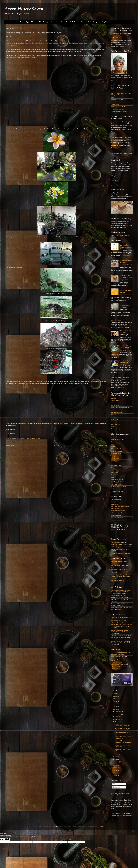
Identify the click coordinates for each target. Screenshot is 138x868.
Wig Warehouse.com (117, 491)
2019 (115, 765)
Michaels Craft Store (117, 449)
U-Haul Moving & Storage (119, 487)
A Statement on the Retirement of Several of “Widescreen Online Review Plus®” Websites (121, 377)
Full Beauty (115, 419)
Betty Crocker (115, 502)
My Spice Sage (44, 22)
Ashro (7, 22)
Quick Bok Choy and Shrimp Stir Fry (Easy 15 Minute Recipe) (121, 570)
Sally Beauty (74, 22)
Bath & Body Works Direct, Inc (120, 408)
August (117, 722)
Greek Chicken (116, 542)
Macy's (113, 426)
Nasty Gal (114, 461)
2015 (115, 776)
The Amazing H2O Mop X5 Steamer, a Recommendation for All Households (125, 246)
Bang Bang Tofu (116, 657)
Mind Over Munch (117, 451)
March (117, 762)
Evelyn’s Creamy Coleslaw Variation (125, 305)
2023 (115, 701)
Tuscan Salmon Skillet (118, 553)
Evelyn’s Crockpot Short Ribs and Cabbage (125, 362)
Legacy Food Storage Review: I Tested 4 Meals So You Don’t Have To (121, 632)
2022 (115, 704)
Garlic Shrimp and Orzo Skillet (120, 549)
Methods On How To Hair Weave (125, 332)
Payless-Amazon (116, 463)
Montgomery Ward (117, 456)
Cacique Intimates (117, 412)
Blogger (102, 826)
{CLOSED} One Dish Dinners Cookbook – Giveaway (120, 597)
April (117, 759)
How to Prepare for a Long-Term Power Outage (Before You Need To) (121, 643)
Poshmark (55, 22)
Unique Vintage (116, 429)
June (117, 754)
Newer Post (10, 445)
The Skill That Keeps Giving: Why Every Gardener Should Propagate (121, 636)
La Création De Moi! (117, 100)
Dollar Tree (115, 417)
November (118, 714)
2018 (115, 768)
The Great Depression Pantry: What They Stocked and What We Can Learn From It (122, 619)
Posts (115, 784)
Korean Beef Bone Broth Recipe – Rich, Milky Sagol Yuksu (121, 581)
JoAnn (21, 22)
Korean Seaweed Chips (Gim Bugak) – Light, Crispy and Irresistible (122, 576)
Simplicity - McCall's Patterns (120, 482)
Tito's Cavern (115, 104)
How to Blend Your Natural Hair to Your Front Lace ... (123, 729)
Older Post (103, 445)
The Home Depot (116, 484)
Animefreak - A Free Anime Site (120, 235)
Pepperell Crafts (31, 22)
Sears (113, 477)
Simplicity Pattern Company (90, 22)
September (118, 719)
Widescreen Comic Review (119, 109)
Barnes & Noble (116, 405)
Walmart (114, 489)
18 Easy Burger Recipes (118, 547)
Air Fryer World (116, 500)
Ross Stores (115, 472)
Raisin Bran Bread (118, 190)
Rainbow (114, 468)
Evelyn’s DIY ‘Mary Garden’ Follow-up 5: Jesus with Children (126, 347)
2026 (115, 694)
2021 (115, 707)
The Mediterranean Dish (118, 520)
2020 (115, 709)
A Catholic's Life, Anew (118, 91)
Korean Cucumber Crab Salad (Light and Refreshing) (120, 566)
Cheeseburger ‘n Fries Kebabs (120, 600)
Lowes (113, 442)
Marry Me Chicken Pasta (119, 544)
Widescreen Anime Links (118, 107)
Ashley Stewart (116, 400)
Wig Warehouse (107, 22)
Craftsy (114, 415)
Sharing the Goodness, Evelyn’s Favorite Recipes (120, 320)
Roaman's (64, 22)
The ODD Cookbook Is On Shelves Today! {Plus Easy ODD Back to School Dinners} (121, 592)
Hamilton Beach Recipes (118, 511)
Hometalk (114, 437)
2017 (115, 770)
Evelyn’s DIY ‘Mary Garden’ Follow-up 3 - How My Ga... (123, 742)
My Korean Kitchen (117, 518)
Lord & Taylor (116, 424)
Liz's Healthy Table (117, 513)
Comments (116, 787)
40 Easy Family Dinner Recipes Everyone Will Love (120, 664)
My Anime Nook (116, 102)
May (117, 757)
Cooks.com (115, 504)
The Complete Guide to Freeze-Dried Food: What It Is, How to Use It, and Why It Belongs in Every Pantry (122, 624)
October (118, 717)
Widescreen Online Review (119, 111)
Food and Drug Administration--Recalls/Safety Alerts (121, 507)
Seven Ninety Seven (24, 9)
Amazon (114, 398)
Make (113, 446)
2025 (115, 696)
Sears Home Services (117, 479)
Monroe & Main (116, 454)
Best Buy (114, 410)
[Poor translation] (7, 839)
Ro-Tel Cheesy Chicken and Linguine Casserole (126, 291)
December (118, 711)
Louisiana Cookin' (117, 515)
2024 (115, 699)
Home (56, 445)
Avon (14, 22)
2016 (115, 773)
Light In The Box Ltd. (118, 439)
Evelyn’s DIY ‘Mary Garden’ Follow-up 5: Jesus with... (123, 725)
